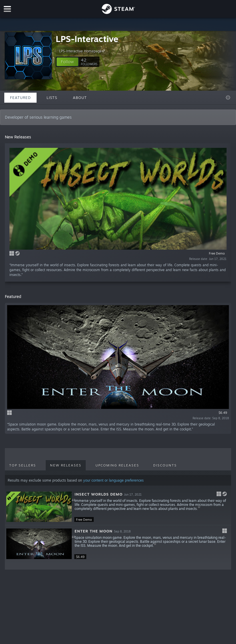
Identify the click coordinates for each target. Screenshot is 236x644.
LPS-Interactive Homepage (83, 51)
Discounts (165, 465)
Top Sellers (23, 465)
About (80, 98)
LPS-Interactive (87, 39)
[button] (67, 62)
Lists (52, 98)
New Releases (66, 465)
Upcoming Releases (117, 465)
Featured (20, 98)
